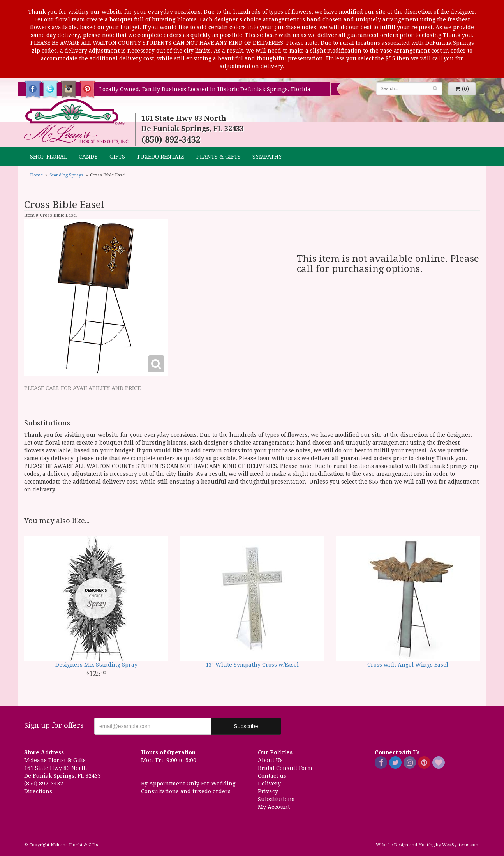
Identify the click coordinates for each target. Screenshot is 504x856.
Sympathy (267, 157)
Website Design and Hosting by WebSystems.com (428, 845)
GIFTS (117, 157)
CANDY (88, 157)
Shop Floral (48, 157)
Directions (38, 791)
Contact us (272, 776)
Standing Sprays (66, 175)
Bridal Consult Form (285, 768)
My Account (274, 807)
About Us (270, 760)
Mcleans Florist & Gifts (77, 122)
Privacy (268, 791)
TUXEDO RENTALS (161, 157)
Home (36, 175)
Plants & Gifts (219, 157)
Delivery (269, 784)
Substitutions (276, 799)
